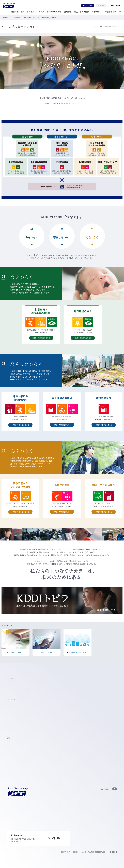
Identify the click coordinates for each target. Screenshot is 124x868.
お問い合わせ (88, 6)
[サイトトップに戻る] (9, 5)
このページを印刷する (109, 26)
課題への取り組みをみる (43, 337)
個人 (116, 12)
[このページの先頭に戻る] (108, 789)
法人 (120, 12)
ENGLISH (102, 6)
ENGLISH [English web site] (113, 852)
